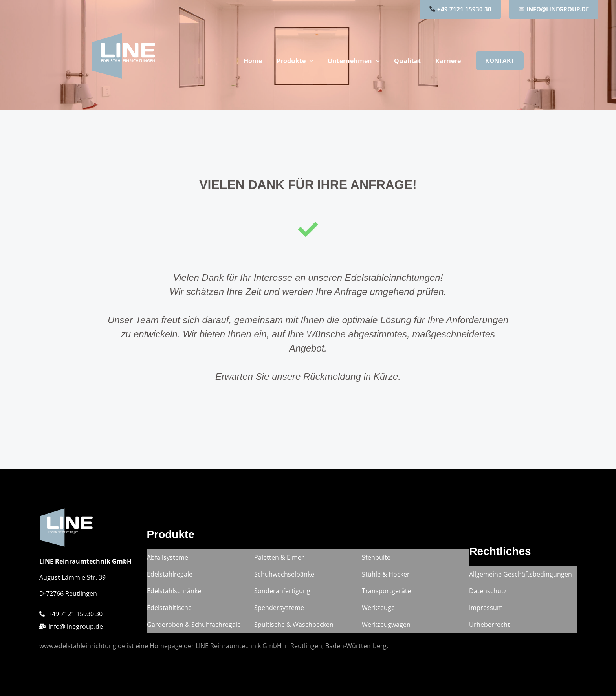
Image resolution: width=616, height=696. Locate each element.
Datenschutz (488, 595)
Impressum (486, 610)
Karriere (449, 61)
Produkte (301, 61)
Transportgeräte (386, 595)
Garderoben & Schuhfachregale (194, 625)
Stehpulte (376, 566)
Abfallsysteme (168, 566)
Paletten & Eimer (279, 566)
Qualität (410, 61)
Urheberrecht (489, 625)
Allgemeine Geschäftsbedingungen (521, 581)
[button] (316, 61)
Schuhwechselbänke (284, 581)
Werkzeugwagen (386, 625)
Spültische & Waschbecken (294, 625)
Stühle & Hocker (386, 581)
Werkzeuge (378, 610)
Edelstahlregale (170, 581)
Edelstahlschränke (174, 595)
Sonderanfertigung (282, 595)
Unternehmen (358, 61)
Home (261, 61)
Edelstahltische (169, 610)
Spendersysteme (279, 610)
